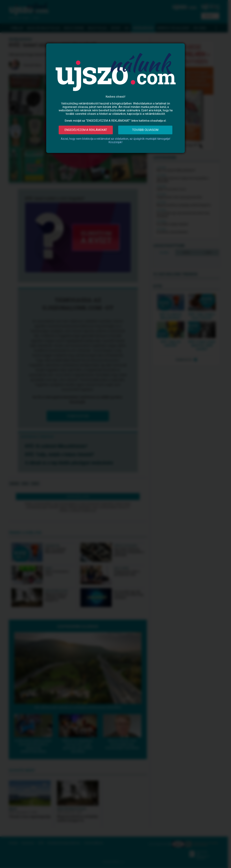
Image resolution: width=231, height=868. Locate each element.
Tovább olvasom (145, 130)
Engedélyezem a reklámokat (86, 130)
